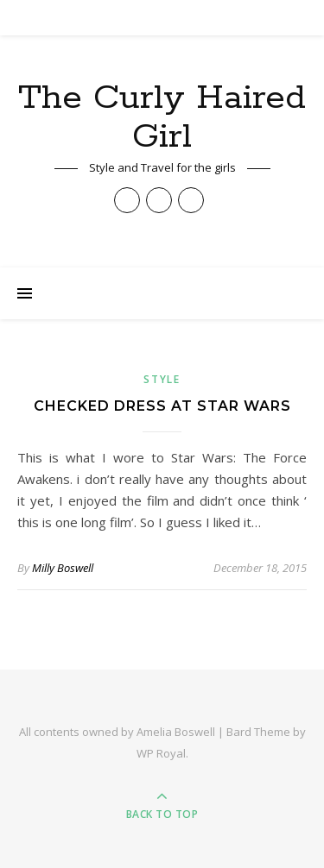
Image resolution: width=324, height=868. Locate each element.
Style (162, 379)
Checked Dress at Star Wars (162, 406)
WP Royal (161, 753)
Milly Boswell (63, 568)
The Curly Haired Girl (162, 117)
